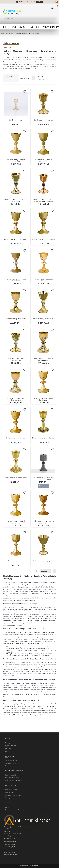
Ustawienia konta (11, 763)
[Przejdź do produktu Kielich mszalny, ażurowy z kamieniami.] (43, 382)
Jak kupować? (10, 798)
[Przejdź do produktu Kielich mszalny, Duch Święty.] (43, 302)
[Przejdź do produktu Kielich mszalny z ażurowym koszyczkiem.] (43, 505)
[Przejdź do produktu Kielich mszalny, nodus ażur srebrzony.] (16, 263)
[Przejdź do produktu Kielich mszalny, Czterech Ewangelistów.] (16, 342)
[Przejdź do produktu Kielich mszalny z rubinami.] (16, 422)
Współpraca (9, 792)
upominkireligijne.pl (7, 33)
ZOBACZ (40, 2)
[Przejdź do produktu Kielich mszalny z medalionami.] (43, 422)
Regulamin (9, 748)
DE (12, 18)
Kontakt (8, 807)
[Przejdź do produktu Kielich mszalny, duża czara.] (16, 302)
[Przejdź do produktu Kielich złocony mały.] (16, 104)
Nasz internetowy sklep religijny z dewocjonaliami (21, 810)
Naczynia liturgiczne (21, 33)
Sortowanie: (41, 76)
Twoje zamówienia (11, 760)
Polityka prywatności (12, 790)
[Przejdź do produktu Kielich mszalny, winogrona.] (43, 104)
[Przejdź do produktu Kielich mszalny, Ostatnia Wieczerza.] (16, 144)
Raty (7, 751)
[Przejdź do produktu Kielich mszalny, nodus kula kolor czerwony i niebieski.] (43, 183)
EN (8, 18)
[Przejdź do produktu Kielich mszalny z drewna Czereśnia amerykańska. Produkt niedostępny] (43, 461)
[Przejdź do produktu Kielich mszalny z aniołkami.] (16, 545)
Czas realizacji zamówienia (14, 781)
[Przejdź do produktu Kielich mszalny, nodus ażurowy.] (16, 223)
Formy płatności (10, 775)
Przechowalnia (10, 766)
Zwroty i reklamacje (12, 743)
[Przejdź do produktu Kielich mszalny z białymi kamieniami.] (16, 505)
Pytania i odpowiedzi (12, 746)
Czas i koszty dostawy (12, 778)
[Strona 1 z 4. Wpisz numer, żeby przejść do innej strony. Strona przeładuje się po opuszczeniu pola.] (26, 78)
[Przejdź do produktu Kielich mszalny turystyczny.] (43, 545)
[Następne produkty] (46, 571)
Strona (23, 78)
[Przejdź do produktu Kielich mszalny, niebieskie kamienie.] (43, 263)
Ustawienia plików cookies (14, 795)
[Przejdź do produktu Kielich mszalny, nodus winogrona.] (43, 144)
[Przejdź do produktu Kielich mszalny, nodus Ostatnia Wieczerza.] (16, 183)
